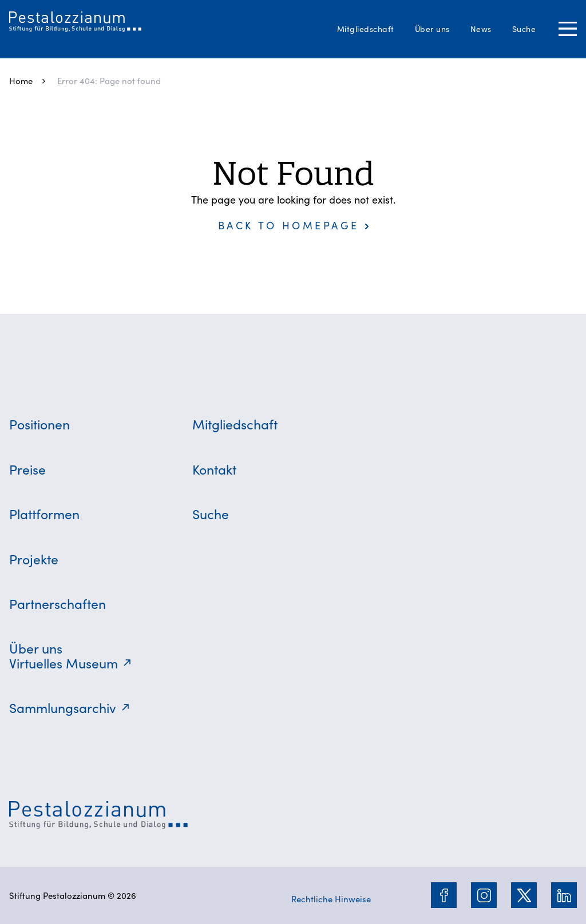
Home (21, 80)
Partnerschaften (58, 603)
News (481, 29)
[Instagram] (484, 895)
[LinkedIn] (564, 895)
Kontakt (214, 469)
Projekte (34, 559)
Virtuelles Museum (64, 663)
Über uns (432, 29)
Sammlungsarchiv (63, 707)
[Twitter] (524, 895)
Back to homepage (289, 225)
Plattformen (44, 513)
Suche (524, 29)
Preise (27, 469)
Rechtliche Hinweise (331, 899)
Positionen (39, 424)
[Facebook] (444, 895)
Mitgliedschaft (366, 29)
